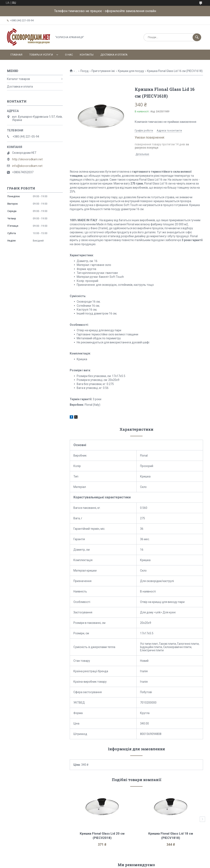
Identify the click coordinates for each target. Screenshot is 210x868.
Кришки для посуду (131, 71)
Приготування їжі (103, 71)
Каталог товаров (18, 79)
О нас (69, 55)
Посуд (84, 71)
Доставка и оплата (114, 55)
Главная (16, 55)
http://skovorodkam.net (27, 159)
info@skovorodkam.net (27, 166)
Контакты (87, 55)
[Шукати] (197, 37)
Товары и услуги (41, 55)
